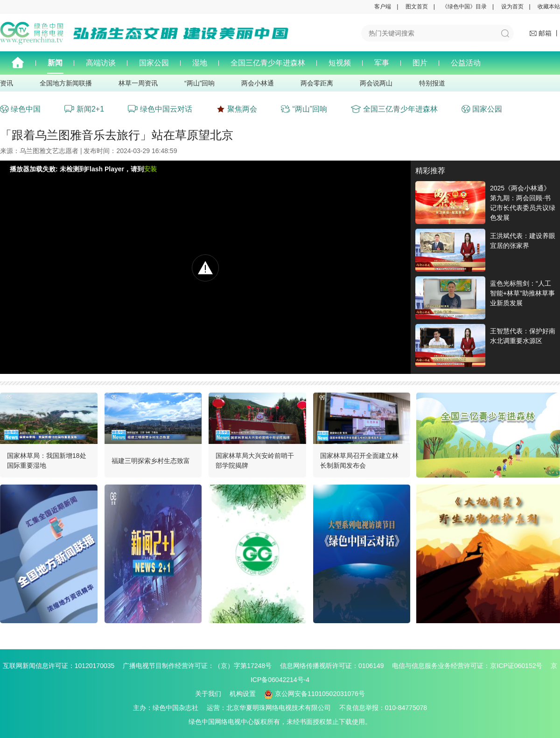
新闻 (55, 63)
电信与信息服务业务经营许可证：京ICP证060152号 (470, 666)
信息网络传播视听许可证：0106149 (335, 666)
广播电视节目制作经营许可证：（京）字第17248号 (200, 666)
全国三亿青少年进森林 (268, 63)
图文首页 (417, 7)
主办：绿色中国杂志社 (169, 708)
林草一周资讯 (138, 83)
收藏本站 (549, 7)
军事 (382, 63)
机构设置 (243, 694)
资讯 (7, 83)
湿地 (200, 63)
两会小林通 (258, 83)
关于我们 (208, 694)
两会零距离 (317, 83)
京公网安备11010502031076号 (315, 694)
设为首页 (512, 7)
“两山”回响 (199, 83)
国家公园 (154, 63)
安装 (150, 169)
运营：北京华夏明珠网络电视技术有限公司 (272, 708)
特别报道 (432, 83)
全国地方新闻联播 (66, 83)
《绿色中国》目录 (464, 7)
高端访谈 (101, 63)
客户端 (383, 7)
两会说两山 (376, 83)
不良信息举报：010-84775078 (383, 708)
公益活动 (466, 63)
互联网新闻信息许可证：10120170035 (62, 666)
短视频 (340, 63)
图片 (420, 63)
